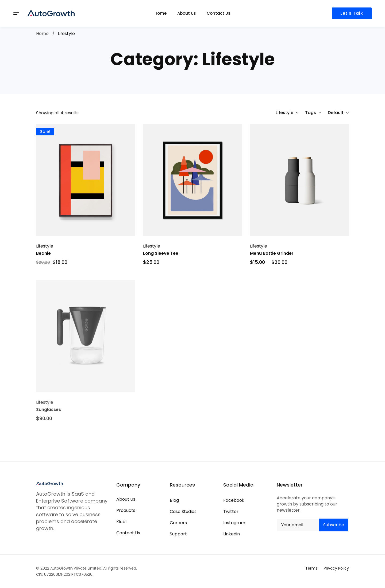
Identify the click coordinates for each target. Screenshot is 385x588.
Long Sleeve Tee (161, 254)
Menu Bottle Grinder (272, 254)
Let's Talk (352, 13)
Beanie (43, 254)
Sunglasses (49, 415)
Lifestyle (45, 247)
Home (42, 34)
